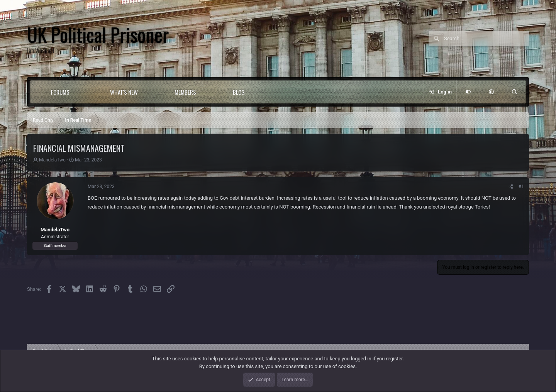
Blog (239, 92)
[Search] (486, 39)
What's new (124, 92)
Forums (60, 92)
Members (185, 92)
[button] (85, 92)
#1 (521, 187)
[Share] (511, 187)
